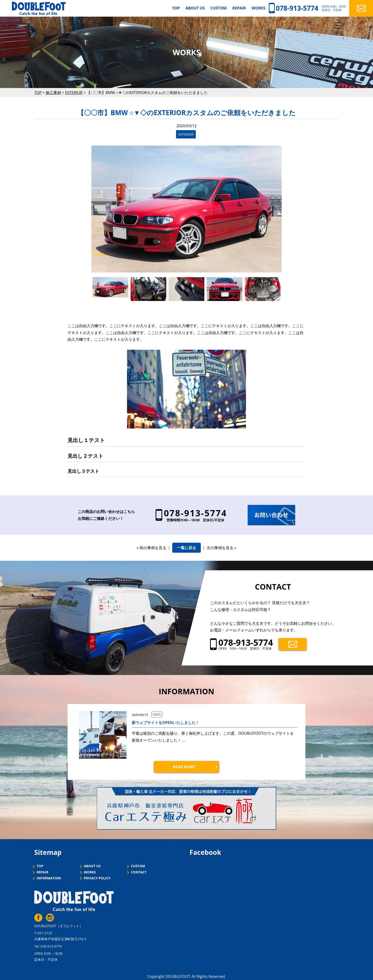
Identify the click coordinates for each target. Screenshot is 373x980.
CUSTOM (219, 8)
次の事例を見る (220, 548)
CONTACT (139, 872)
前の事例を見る (153, 548)
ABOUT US (195, 8)
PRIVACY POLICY (97, 878)
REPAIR (239, 8)
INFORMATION (49, 878)
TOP (176, 8)
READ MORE (184, 767)
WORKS (258, 8)
